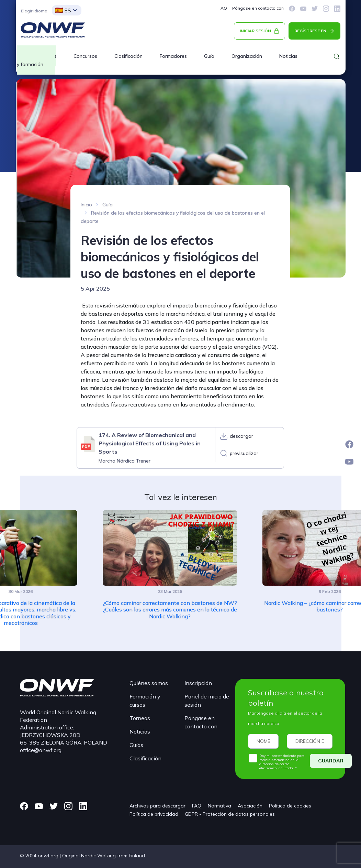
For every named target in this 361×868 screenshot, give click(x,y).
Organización (247, 56)
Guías (136, 745)
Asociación (250, 806)
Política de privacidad (154, 814)
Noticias (288, 56)
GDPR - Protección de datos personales (230, 814)
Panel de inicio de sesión (207, 701)
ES (63, 10)
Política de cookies (290, 806)
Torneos (140, 718)
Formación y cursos (145, 701)
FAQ (223, 8)
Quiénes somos (149, 683)
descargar (241, 436)
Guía (209, 56)
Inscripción (198, 683)
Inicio (86, 205)
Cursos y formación (37, 60)
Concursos (85, 56)
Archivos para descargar (157, 806)
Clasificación (128, 56)
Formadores (173, 56)
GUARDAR (331, 761)
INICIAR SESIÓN (255, 31)
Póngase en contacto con (258, 8)
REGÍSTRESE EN (310, 31)
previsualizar (244, 453)
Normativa (219, 806)
